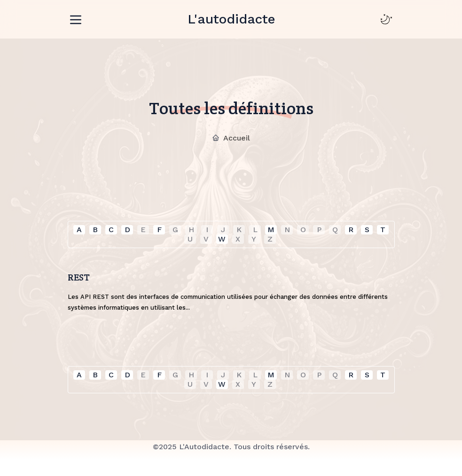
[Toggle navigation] (76, 18)
